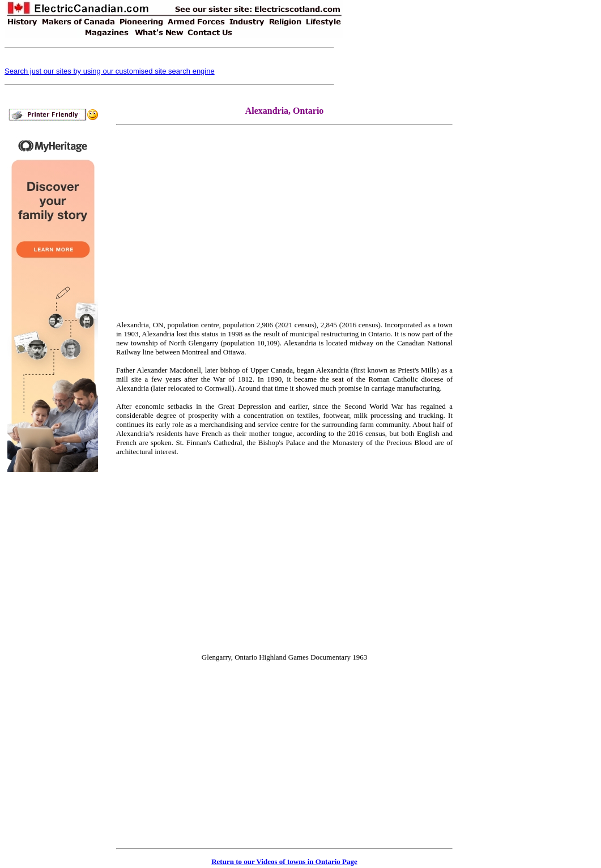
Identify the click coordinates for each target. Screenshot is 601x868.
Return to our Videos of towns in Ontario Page (284, 861)
